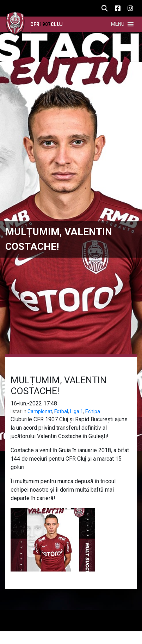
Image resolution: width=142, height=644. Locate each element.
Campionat (40, 411)
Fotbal (61, 411)
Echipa (93, 411)
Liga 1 (77, 411)
